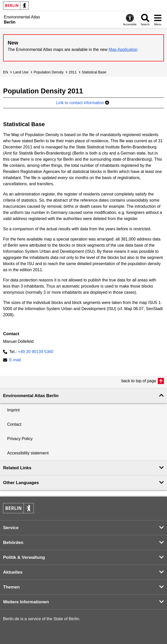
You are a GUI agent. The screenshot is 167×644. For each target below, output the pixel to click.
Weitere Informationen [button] (26, 602)
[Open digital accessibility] (130, 20)
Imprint (13, 410)
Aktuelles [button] (13, 572)
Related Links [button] (17, 468)
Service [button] (11, 528)
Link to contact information (83, 103)
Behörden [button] (13, 543)
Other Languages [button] (21, 483)
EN (6, 72)
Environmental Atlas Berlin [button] (31, 396)
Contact (14, 424)
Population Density (49, 72)
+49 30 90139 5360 (36, 352)
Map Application (123, 50)
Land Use (21, 72)
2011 (73, 72)
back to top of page (139, 381)
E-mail (15, 360)
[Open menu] (158, 20)
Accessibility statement (28, 453)
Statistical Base (94, 72)
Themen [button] (11, 587)
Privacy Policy (20, 439)
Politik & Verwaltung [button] (24, 557)
